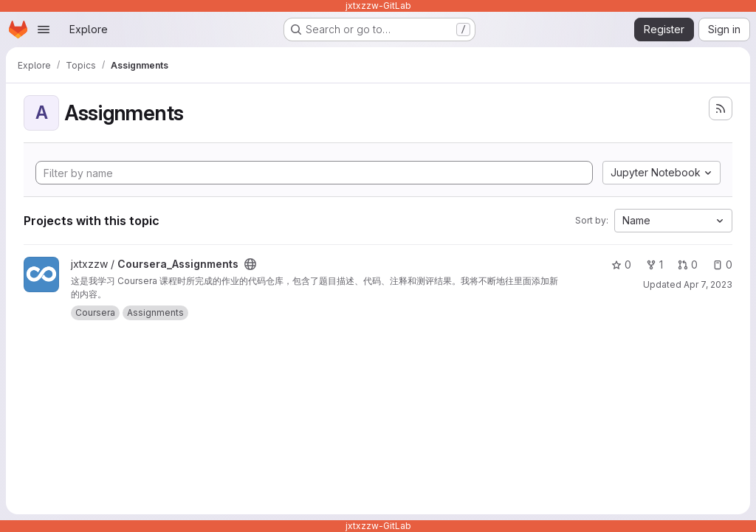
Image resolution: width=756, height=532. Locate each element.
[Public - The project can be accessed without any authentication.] (250, 264)
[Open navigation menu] (44, 30)
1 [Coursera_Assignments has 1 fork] (654, 265)
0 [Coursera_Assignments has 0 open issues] (722, 265)
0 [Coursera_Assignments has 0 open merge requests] (688, 265)
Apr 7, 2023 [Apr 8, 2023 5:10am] (708, 284)
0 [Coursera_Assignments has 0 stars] (621, 265)
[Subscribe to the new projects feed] (721, 108)
